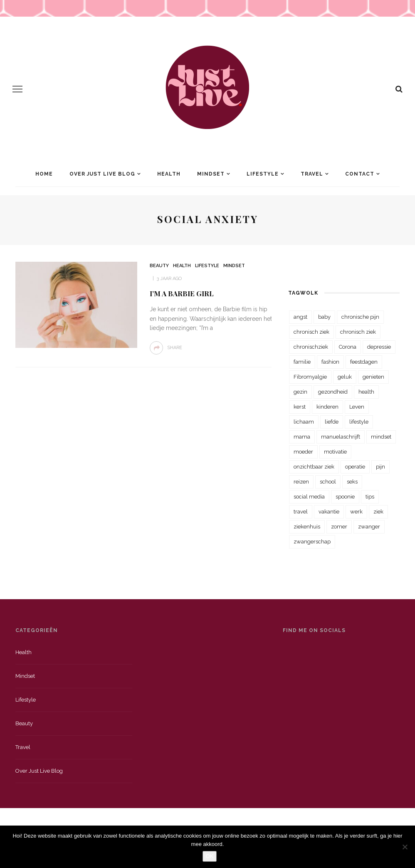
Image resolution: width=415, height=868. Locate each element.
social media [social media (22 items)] (309, 497)
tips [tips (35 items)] (370, 497)
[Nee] (405, 847)
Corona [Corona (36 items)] (348, 347)
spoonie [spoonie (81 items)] (345, 497)
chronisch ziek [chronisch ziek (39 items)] (358, 332)
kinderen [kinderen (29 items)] (327, 407)
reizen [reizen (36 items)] (301, 482)
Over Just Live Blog (102, 174)
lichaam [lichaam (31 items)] (304, 422)
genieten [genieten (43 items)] (373, 377)
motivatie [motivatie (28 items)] (335, 452)
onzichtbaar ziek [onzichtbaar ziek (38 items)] (314, 467)
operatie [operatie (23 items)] (355, 467)
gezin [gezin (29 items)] (300, 392)
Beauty (159, 266)
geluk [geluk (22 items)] (345, 377)
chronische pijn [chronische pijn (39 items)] (360, 317)
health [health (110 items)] (366, 392)
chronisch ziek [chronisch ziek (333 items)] (311, 332)
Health (169, 174)
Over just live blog (39, 771)
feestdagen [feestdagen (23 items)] (364, 362)
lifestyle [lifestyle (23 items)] (359, 422)
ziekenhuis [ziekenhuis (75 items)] (307, 527)
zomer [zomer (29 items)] (339, 527)
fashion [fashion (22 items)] (330, 362)
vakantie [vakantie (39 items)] (329, 512)
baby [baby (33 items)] (324, 317)
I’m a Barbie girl (182, 293)
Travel (312, 174)
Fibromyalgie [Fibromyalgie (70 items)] (310, 377)
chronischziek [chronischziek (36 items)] (311, 347)
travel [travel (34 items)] (301, 512)
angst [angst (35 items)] (300, 317)
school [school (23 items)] (328, 482)
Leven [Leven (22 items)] (357, 407)
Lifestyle (263, 174)
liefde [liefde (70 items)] (332, 422)
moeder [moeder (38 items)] (303, 452)
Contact (360, 174)
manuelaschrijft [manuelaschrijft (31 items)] (341, 437)
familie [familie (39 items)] (302, 362)
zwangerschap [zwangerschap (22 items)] (312, 542)
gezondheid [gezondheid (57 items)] (333, 392)
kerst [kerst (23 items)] (300, 407)
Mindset (211, 174)
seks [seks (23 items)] (352, 482)
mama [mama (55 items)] (302, 437)
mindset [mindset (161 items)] (381, 437)
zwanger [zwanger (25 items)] (369, 527)
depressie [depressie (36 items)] (379, 347)
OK (210, 856)
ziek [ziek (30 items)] (378, 512)
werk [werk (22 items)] (356, 512)
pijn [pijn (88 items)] (380, 467)
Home (44, 174)
